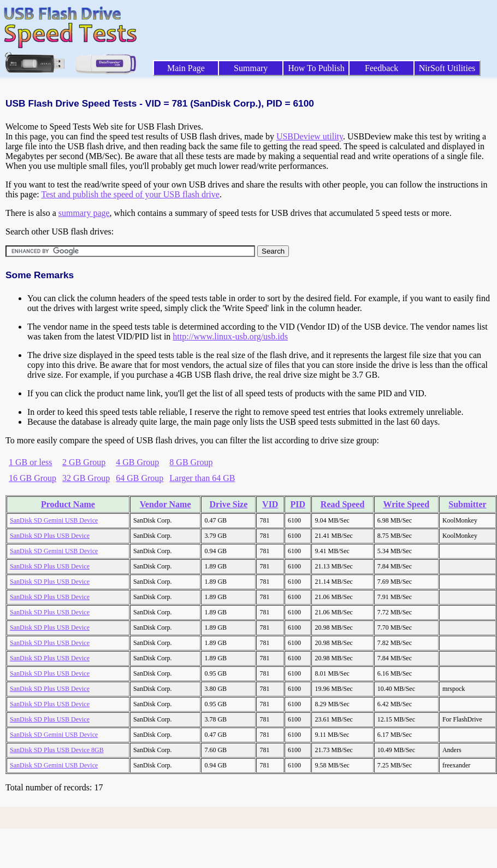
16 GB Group (32, 478)
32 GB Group (86, 478)
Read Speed (342, 504)
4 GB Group (137, 462)
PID (298, 504)
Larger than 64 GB (202, 478)
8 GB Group (191, 462)
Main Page (186, 68)
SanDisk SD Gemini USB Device (54, 520)
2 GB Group (84, 462)
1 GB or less (31, 462)
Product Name (68, 504)
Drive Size (229, 504)
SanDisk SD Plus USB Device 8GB (57, 750)
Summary (251, 68)
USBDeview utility (310, 136)
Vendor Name (165, 504)
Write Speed (406, 504)
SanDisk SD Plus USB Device (50, 536)
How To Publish (316, 68)
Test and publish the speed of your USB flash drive (130, 194)
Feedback (381, 68)
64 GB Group (140, 478)
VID (270, 504)
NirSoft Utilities (447, 68)
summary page (84, 213)
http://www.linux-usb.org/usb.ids (230, 336)
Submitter (467, 504)
